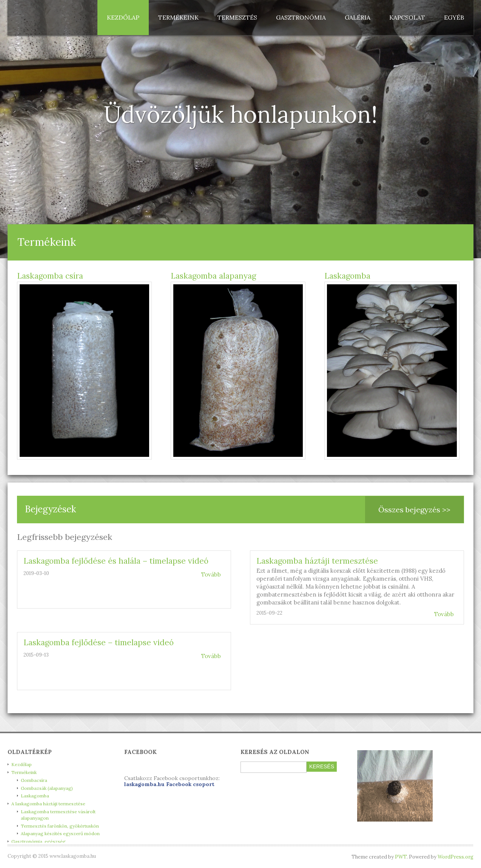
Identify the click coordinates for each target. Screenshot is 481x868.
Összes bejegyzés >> (414, 510)
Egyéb (454, 17)
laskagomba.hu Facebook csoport (169, 784)
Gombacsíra (34, 780)
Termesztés (237, 17)
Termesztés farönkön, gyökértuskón (60, 826)
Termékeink (178, 17)
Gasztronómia (301, 17)
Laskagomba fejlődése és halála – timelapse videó (116, 561)
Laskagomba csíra (50, 276)
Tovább (211, 574)
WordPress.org (456, 857)
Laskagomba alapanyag (213, 276)
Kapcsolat (407, 17)
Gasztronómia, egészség (39, 841)
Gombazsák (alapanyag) (47, 788)
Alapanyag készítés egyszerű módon (60, 833)
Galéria (358, 17)
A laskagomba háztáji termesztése (48, 804)
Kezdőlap (123, 17)
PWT (401, 857)
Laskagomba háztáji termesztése (317, 561)
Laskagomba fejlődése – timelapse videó (99, 642)
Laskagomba (347, 276)
